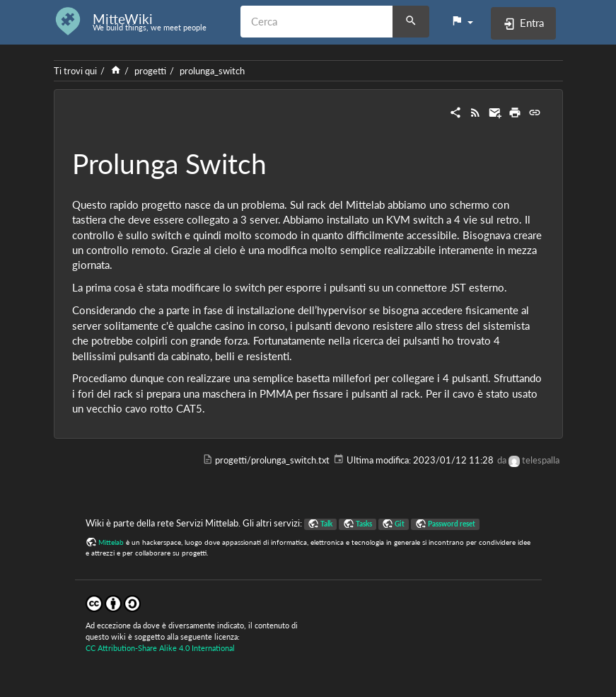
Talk (326, 524)
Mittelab (111, 542)
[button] (462, 21)
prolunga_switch (212, 71)
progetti (150, 71)
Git (400, 524)
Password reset (452, 524)
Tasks (364, 524)
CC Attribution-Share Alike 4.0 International (160, 648)
